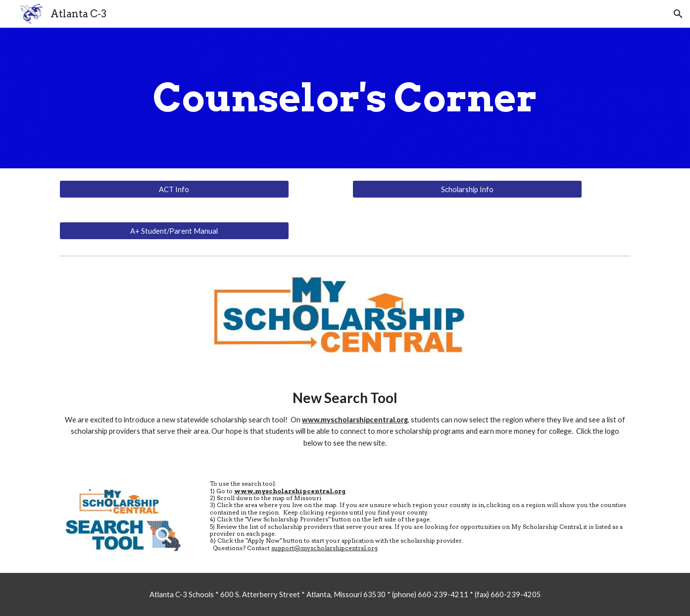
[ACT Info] (174, 189)
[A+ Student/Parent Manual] (174, 231)
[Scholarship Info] (467, 189)
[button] (678, 14)
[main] (345, 98)
